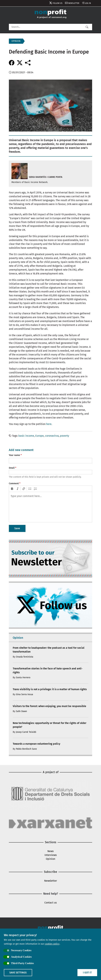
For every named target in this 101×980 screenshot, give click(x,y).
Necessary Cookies (21, 950)
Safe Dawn (21, 711)
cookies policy (52, 944)
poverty (65, 436)
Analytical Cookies (21, 957)
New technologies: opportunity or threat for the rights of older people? (50, 725)
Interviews (51, 855)
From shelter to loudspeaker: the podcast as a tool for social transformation (49, 650)
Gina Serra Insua (25, 694)
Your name (14, 455)
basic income (26, 436)
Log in (88, 3)
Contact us (50, 903)
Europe (40, 436)
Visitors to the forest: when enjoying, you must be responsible (49, 706)
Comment (14, 483)
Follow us (58, 3)
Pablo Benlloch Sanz (26, 749)
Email (12, 468)
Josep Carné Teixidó (26, 732)
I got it (87, 973)
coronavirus (52, 436)
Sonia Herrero (23, 678)
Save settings (18, 973)
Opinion (50, 859)
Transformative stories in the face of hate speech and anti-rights (48, 670)
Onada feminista (25, 657)
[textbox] (50, 507)
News (50, 851)
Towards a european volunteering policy (36, 744)
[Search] (50, 27)
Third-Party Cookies (22, 963)
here (49, 424)
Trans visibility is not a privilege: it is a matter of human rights (50, 689)
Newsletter (74, 3)
